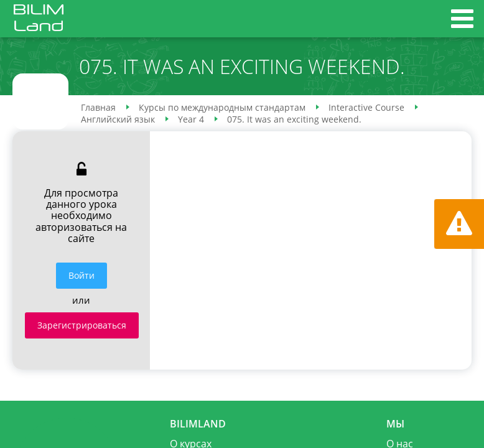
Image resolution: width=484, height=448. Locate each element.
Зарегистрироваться (82, 325)
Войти (81, 275)
